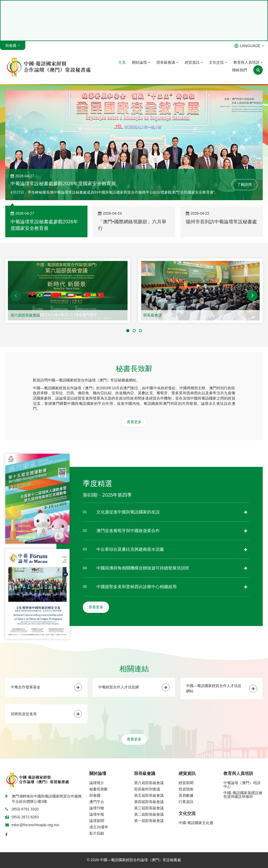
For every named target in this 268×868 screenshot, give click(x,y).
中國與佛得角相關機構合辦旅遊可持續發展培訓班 (143, 568)
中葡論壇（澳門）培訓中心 (242, 785)
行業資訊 (186, 802)
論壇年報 (97, 814)
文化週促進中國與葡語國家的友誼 (128, 512)
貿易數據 (186, 795)
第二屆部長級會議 (149, 814)
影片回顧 (97, 833)
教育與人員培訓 (248, 62)
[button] (16, 296)
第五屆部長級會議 (149, 795)
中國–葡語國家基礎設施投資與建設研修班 (243, 795)
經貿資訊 (194, 62)
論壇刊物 (97, 808)
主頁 (122, 62)
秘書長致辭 (99, 789)
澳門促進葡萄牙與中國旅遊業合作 (128, 531)
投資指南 (186, 789)
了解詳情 (245, 184)
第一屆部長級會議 (149, 821)
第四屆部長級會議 (149, 802)
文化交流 (218, 62)
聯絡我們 (240, 70)
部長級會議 (167, 62)
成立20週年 (99, 827)
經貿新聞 (186, 783)
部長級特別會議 (147, 789)
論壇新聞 (97, 821)
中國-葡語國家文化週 (196, 823)
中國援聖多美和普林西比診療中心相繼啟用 (137, 587)
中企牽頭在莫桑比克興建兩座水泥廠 (130, 549)
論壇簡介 (97, 783)
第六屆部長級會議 (25, 315)
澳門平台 (97, 802)
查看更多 (134, 422)
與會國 (95, 795)
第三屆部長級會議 (149, 808)
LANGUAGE (249, 46)
